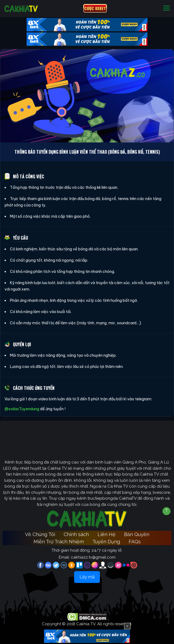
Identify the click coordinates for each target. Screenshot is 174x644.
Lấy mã (87, 577)
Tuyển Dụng (106, 542)
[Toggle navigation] (166, 8)
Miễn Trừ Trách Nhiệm (59, 542)
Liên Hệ (106, 534)
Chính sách (76, 534)
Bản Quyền (137, 534)
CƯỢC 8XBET (95, 8)
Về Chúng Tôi (40, 534)
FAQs (135, 542)
